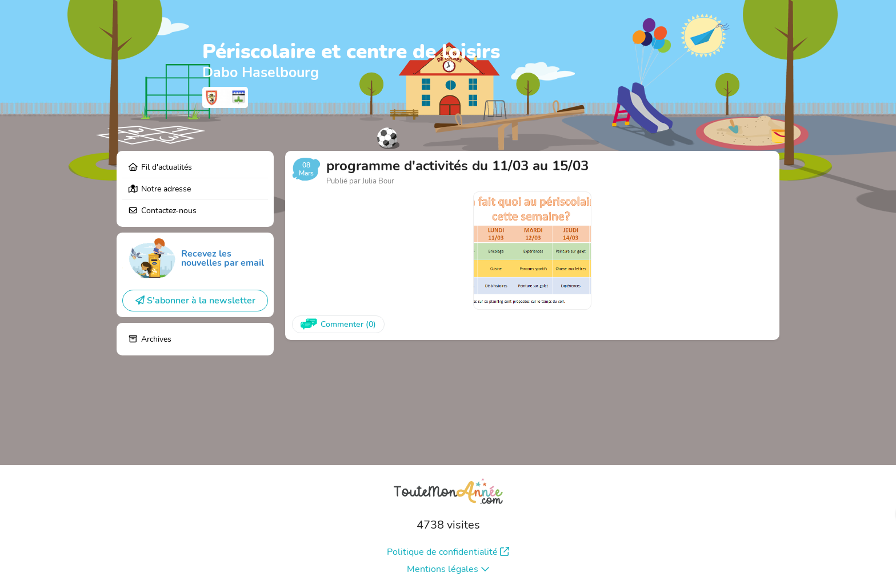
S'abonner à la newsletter (195, 301)
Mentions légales (448, 569)
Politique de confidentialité (448, 552)
